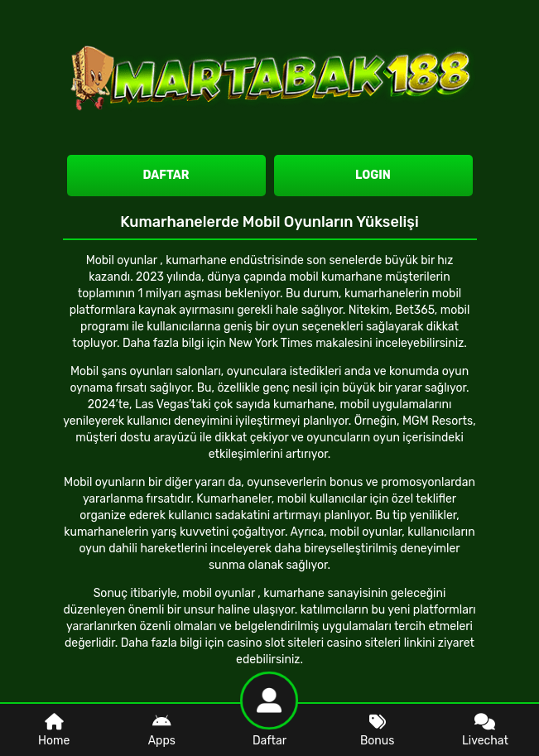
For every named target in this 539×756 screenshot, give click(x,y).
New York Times (271, 343)
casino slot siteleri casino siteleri (314, 643)
